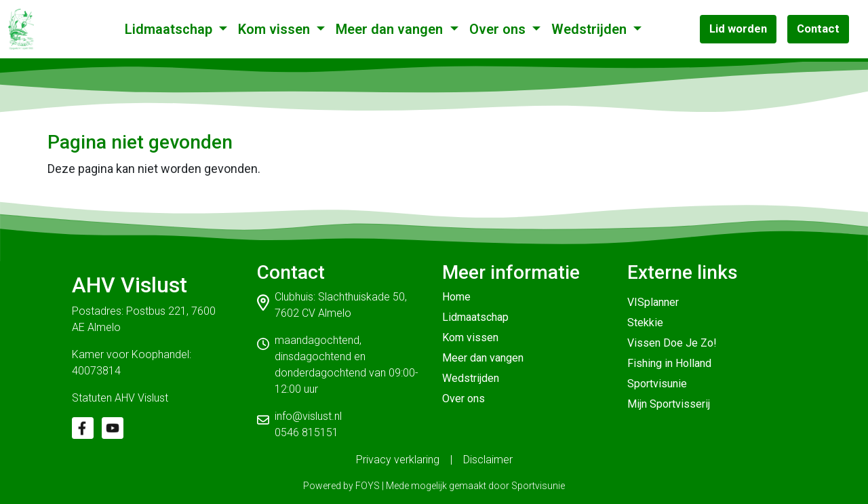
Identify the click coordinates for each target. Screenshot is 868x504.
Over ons (499, 29)
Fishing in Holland (669, 363)
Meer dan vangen (391, 29)
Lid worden (738, 28)
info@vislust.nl (308, 416)
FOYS (368, 486)
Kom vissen (276, 29)
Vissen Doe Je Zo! (672, 343)
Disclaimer (488, 460)
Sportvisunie (657, 384)
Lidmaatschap (170, 29)
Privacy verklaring (398, 460)
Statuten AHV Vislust (120, 398)
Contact (818, 28)
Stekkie (645, 323)
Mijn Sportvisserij (669, 404)
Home (456, 297)
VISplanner (653, 302)
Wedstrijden (591, 29)
